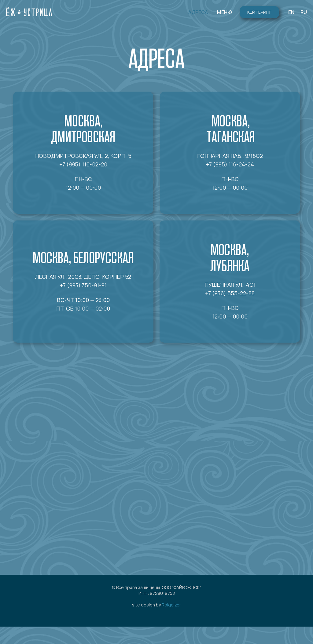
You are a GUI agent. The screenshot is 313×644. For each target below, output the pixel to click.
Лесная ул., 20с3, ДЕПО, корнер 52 (83, 277)
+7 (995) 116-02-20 (83, 164)
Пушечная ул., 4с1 (230, 285)
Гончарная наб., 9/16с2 (230, 156)
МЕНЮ (225, 12)
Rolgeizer (171, 605)
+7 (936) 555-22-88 (230, 293)
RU (304, 12)
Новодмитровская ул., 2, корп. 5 (83, 156)
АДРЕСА (198, 12)
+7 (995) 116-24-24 (230, 164)
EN (291, 12)
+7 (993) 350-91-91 (83, 285)
